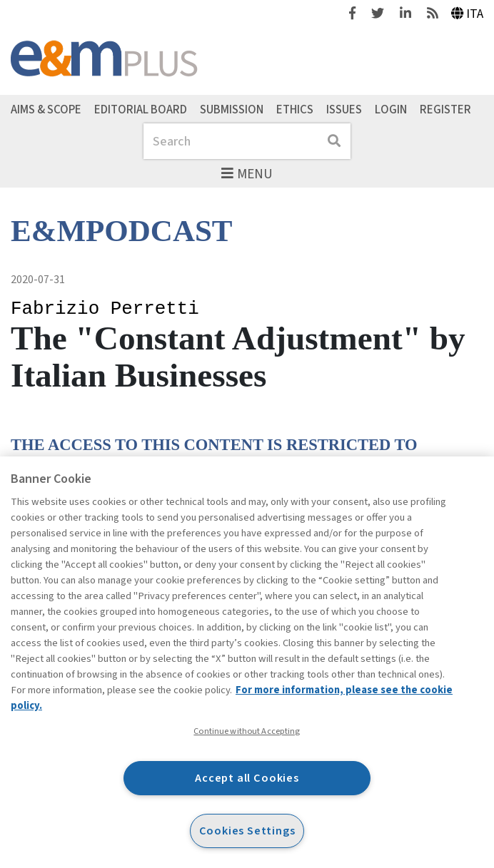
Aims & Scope (46, 109)
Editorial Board (141, 109)
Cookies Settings (247, 831)
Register (445, 109)
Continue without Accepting (247, 731)
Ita (468, 14)
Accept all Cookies (247, 778)
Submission (232, 109)
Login (391, 109)
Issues (344, 109)
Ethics (295, 109)
